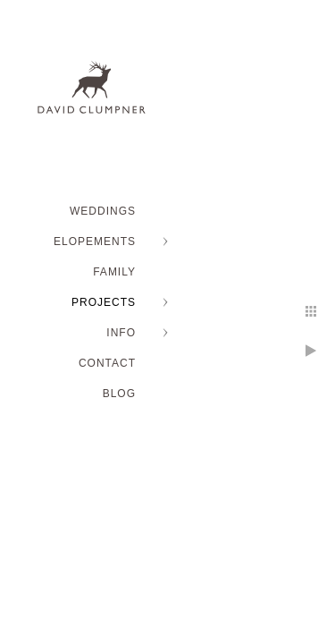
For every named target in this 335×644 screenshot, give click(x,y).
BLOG (119, 394)
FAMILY (114, 272)
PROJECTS (104, 302)
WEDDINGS (103, 211)
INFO (121, 333)
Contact (107, 363)
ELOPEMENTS (95, 241)
